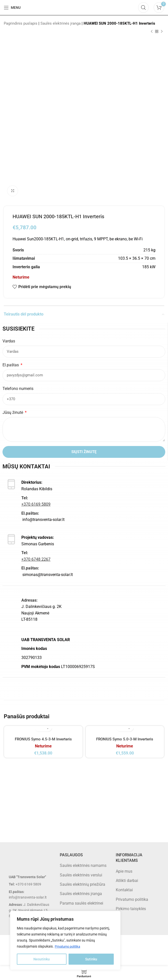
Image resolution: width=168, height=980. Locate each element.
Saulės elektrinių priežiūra (82, 890)
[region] (65, 941)
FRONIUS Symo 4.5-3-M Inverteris (43, 739)
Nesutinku (42, 959)
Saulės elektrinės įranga (61, 23)
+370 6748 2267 (36, 559)
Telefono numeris (18, 389)
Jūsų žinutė (13, 412)
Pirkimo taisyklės (131, 914)
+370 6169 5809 (36, 504)
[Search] (143, 8)
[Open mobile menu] (12, 8)
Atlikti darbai (127, 886)
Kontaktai (124, 896)
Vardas (9, 341)
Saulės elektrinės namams (83, 871)
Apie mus (124, 877)
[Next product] (162, 31)
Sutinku (91, 959)
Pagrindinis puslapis (21, 23)
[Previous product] (152, 31)
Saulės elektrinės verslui (81, 881)
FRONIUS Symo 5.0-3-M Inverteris (125, 739)
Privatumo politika (69, 947)
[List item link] (28, 890)
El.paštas (11, 365)
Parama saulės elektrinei (81, 909)
